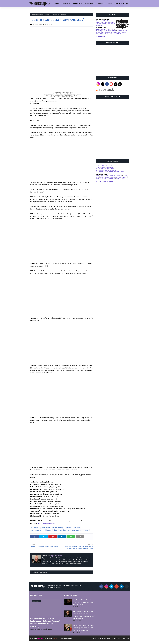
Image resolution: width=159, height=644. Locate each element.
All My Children (100, 29)
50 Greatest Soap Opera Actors (105, 167)
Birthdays (68, 528)
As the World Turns (102, 31)
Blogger (55, 638)
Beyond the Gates (101, 21)
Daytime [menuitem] (101, 4)
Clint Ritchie (77, 528)
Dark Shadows (112, 31)
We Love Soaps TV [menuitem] (90, 4)
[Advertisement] (111, 59)
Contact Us (126, 638)
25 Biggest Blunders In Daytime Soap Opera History (110, 172)
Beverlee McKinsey (58, 528)
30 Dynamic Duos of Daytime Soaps (106, 170)
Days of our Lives (36, 530)
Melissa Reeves (104, 177)
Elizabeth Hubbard (101, 179)
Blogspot (40, 638)
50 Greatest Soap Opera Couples (105, 169)
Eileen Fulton (111, 179)
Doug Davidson (123, 177)
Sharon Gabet (114, 177)
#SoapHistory (40, 14)
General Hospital (101, 24)
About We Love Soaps (104, 638)
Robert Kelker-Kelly (77, 530)
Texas (87, 530)
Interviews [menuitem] (65, 4)
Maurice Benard (120, 179)
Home (33, 14)
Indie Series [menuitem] (119, 4)
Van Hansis (119, 176)
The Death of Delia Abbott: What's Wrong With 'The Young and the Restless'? (83, 602)
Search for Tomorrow (115, 34)
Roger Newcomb (37, 24)
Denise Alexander (110, 176)
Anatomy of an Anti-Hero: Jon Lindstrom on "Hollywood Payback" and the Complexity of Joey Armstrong (45, 622)
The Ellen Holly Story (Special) (105, 181)
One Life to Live (64, 530)
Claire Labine (100, 176)
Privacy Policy (117, 638)
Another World (46, 528)
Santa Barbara (104, 34)
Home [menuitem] (56, 4)
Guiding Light (47, 530)
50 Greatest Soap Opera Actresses (106, 166)
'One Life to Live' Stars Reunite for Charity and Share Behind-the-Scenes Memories (83, 628)
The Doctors (120, 31)
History (56, 530)
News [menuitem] (109, 4)
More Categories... (101, 36)
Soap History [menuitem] (77, 4)
